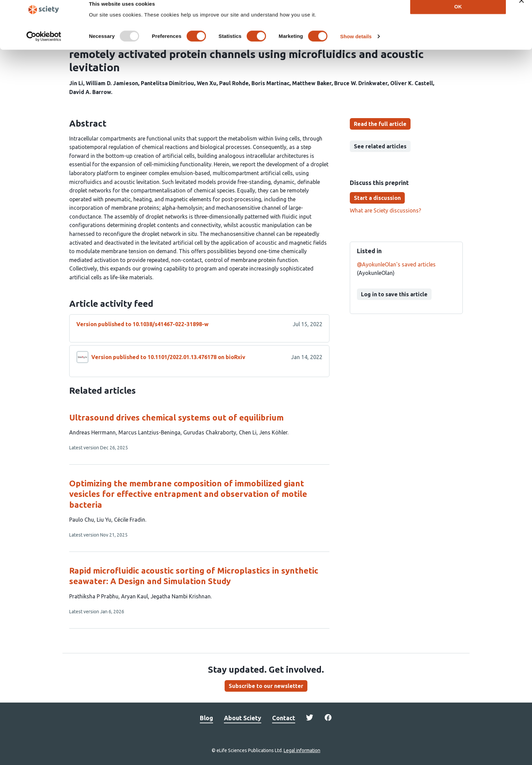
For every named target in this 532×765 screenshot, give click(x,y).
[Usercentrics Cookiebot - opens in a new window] (44, 47)
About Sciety (243, 718)
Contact (284, 718)
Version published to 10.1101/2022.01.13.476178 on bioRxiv (168, 357)
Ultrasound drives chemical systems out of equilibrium (176, 418)
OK (458, 16)
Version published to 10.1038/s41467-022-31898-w (142, 324)
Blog (206, 718)
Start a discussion (377, 198)
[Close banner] (521, 11)
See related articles (380, 146)
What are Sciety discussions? (385, 210)
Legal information (302, 750)
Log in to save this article (394, 294)
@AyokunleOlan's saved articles (396, 264)
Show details (356, 47)
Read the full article (380, 124)
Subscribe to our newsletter (266, 686)
